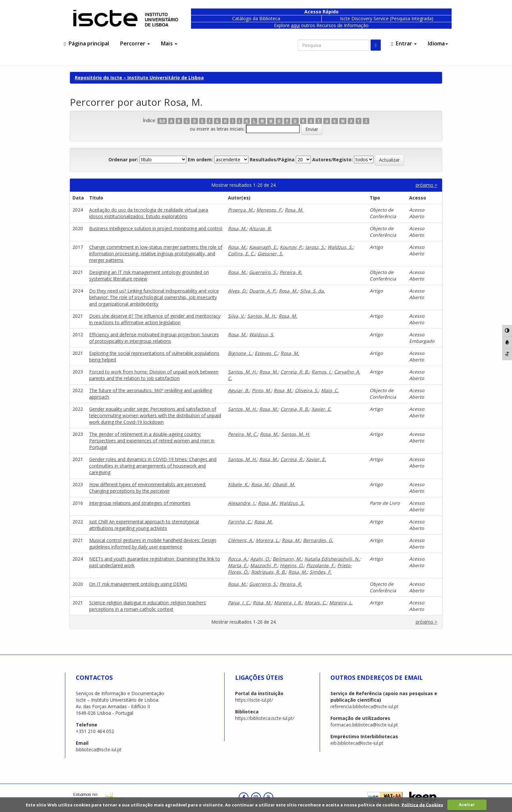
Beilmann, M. (287, 559)
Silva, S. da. (312, 291)
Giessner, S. (270, 254)
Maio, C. (330, 390)
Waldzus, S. (340, 247)
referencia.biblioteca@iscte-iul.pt (364, 706)
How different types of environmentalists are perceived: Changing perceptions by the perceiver (148, 488)
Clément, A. (240, 540)
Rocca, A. (238, 559)
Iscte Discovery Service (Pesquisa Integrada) (387, 18)
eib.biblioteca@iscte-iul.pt (357, 743)
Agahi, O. (260, 559)
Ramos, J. (321, 372)
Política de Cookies (422, 804)
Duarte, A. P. (263, 291)
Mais (169, 43)
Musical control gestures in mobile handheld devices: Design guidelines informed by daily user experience (153, 543)
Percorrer (135, 43)
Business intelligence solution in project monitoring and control (156, 228)
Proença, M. (241, 210)
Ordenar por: (123, 159)
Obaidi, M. (284, 484)
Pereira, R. (291, 272)
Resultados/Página (272, 159)
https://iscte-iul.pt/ (254, 700)
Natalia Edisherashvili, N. (332, 559)
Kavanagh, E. (263, 247)
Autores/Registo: (332, 159)
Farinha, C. (240, 522)
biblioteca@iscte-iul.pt (99, 749)
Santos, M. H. (262, 316)
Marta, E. (238, 565)
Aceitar (467, 804)
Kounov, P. (291, 247)
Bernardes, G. (318, 540)
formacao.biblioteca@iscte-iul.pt (364, 725)
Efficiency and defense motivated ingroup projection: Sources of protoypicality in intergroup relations (154, 338)
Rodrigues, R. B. (268, 572)
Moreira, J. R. (288, 603)
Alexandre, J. (242, 503)
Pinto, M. (261, 390)
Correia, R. (292, 459)
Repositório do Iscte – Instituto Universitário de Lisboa (139, 78)
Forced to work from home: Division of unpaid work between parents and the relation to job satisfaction (154, 375)
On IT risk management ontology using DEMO (138, 584)
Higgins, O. (292, 565)
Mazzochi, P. (264, 565)
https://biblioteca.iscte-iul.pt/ (265, 718)
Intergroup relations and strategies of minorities (140, 503)
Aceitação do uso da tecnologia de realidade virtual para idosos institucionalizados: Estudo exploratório (149, 213)
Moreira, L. (267, 540)
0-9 (162, 121)
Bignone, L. (240, 353)
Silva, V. (236, 316)
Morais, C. (316, 603)
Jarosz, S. (315, 247)
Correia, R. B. (295, 372)
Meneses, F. (269, 210)
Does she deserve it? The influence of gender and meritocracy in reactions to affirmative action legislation (155, 319)
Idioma (438, 43)
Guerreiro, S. (263, 272)
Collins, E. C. (241, 254)
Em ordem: (200, 159)
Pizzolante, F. (320, 565)
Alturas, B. (260, 228)
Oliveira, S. (307, 390)
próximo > (426, 185)
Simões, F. (320, 572)
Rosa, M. (294, 210)
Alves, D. (237, 291)
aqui (295, 25)
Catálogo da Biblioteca (256, 18)
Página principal (87, 43)
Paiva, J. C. (239, 603)
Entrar (404, 43)
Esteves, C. (266, 353)
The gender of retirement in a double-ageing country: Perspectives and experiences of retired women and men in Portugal (152, 441)
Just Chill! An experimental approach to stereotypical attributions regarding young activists (144, 525)
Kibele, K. (238, 484)
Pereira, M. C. (243, 434)
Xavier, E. (321, 409)
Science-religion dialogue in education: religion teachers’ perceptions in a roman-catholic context (148, 606)
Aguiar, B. (239, 390)
